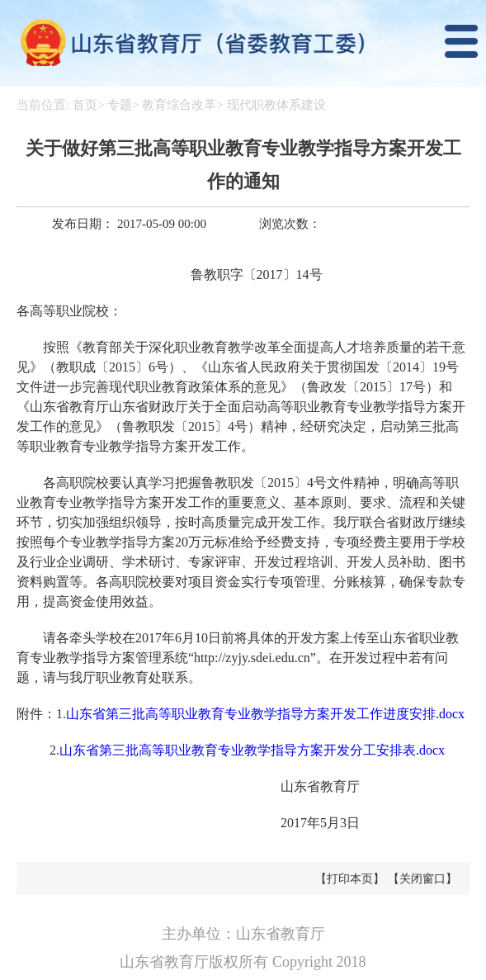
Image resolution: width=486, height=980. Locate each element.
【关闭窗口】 (422, 879)
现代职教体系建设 (276, 105)
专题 (120, 105)
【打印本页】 (350, 879)
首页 (85, 105)
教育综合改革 (179, 105)
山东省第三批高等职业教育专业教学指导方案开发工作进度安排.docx (265, 714)
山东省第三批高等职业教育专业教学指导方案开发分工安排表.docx (252, 750)
